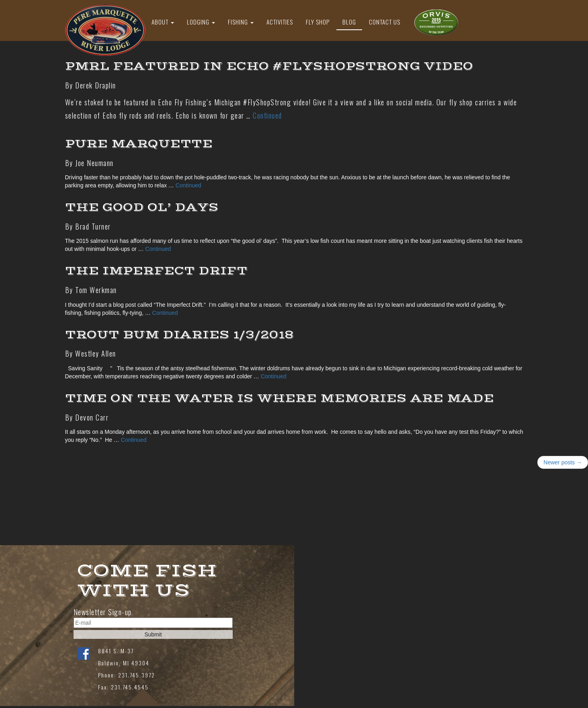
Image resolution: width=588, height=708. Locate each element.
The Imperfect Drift (156, 271)
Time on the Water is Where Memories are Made (280, 398)
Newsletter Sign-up (103, 612)
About (163, 22)
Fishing (241, 22)
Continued (267, 115)
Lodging (201, 22)
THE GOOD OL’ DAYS (142, 207)
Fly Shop (318, 22)
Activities (280, 22)
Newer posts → (563, 462)
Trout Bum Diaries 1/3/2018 (179, 335)
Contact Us (385, 22)
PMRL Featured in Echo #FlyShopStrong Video (269, 66)
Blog (349, 22)
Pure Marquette (139, 144)
